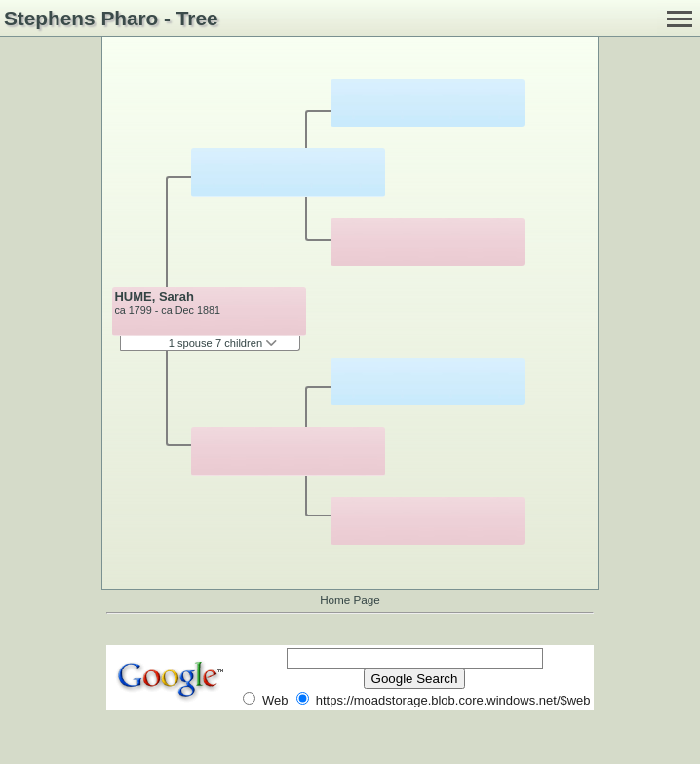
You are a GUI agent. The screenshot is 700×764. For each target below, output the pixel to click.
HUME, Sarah (154, 297)
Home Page (350, 600)
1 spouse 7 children (223, 343)
